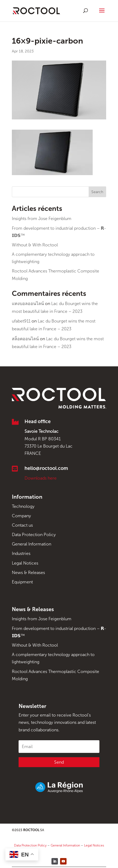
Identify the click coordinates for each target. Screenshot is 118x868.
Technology (23, 506)
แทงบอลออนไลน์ (28, 304)
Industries (21, 553)
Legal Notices (25, 563)
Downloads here (41, 478)
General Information (32, 544)
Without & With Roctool (35, 245)
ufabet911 (21, 321)
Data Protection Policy (34, 535)
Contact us (22, 525)
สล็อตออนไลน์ (25, 339)
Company (21, 516)
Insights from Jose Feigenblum (42, 219)
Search (97, 192)
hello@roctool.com (46, 468)
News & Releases (28, 573)
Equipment (22, 582)
